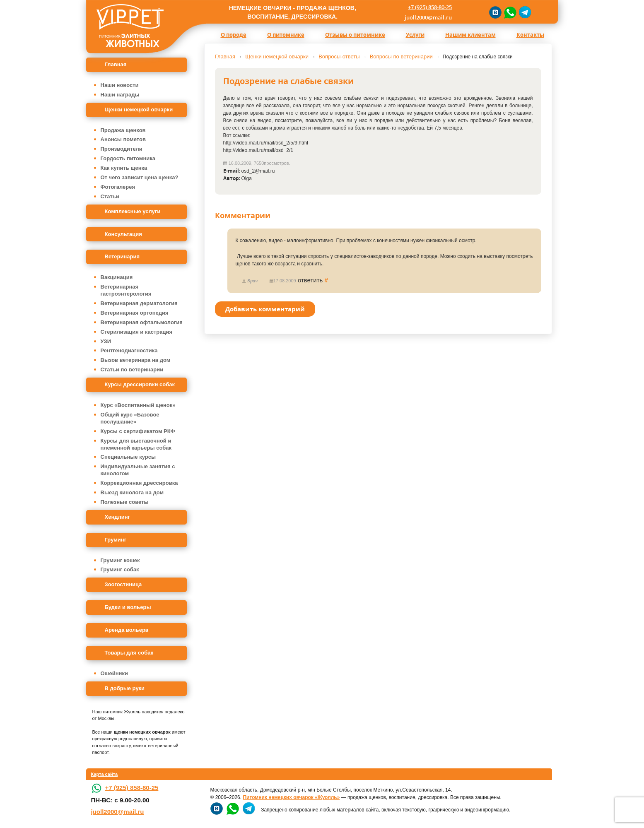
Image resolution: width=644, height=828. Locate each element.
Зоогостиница (123, 584)
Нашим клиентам (470, 35)
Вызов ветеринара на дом (136, 360)
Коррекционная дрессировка (139, 483)
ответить (310, 280)
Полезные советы (125, 502)
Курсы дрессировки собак (140, 384)
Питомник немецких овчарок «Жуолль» (291, 797)
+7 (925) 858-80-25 (430, 7)
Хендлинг (118, 517)
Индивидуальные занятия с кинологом (138, 470)
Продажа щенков (123, 130)
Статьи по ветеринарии (132, 369)
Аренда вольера (127, 630)
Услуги (415, 35)
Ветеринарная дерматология (139, 303)
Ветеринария (122, 256)
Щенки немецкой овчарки (139, 110)
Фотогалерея (118, 187)
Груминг (116, 540)
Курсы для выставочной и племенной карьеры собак (136, 444)
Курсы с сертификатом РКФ (138, 431)
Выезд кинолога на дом (132, 492)
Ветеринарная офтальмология (142, 322)
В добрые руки (125, 688)
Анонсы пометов (123, 139)
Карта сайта (105, 774)
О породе (234, 35)
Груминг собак (120, 569)
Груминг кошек (120, 560)
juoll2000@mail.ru (428, 17)
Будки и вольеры (128, 607)
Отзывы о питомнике (355, 35)
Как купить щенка (124, 168)
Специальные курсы (128, 457)
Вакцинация (117, 277)
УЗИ (106, 341)
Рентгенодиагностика (129, 350)
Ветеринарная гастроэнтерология (126, 290)
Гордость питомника (128, 158)
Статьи (110, 196)
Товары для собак (129, 653)
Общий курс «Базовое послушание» (130, 418)
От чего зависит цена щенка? (140, 177)
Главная (116, 64)
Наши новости (120, 85)
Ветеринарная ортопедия (135, 313)
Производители (122, 149)
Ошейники (115, 673)
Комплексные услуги (133, 211)
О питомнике (286, 35)
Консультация (123, 234)
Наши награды (120, 95)
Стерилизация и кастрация (137, 332)
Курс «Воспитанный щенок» (138, 405)
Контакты (530, 35)
